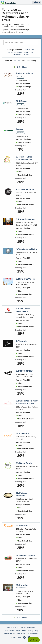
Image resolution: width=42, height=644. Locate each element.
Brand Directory (28, 631)
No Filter (17, 61)
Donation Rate (29, 50)
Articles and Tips (10, 634)
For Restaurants (33, 634)
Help (37, 631)
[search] (21, 43)
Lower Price (17, 55)
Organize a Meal (12, 627)
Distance (26, 55)
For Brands (21, 634)
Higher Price (29, 52)
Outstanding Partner (16, 52)
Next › (25, 67)
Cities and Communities (12, 631)
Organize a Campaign (28, 627)
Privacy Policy (16, 637)
